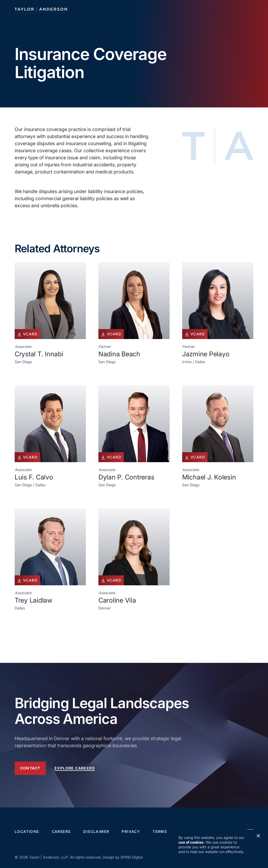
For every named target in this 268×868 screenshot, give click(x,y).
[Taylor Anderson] (41, 9)
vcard (27, 334)
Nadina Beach (119, 354)
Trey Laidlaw (33, 600)
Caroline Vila (117, 600)
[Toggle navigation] (249, 9)
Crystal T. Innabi (39, 354)
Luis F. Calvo (34, 477)
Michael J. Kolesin (209, 477)
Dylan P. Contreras (126, 477)
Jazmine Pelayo (206, 354)
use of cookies (191, 842)
